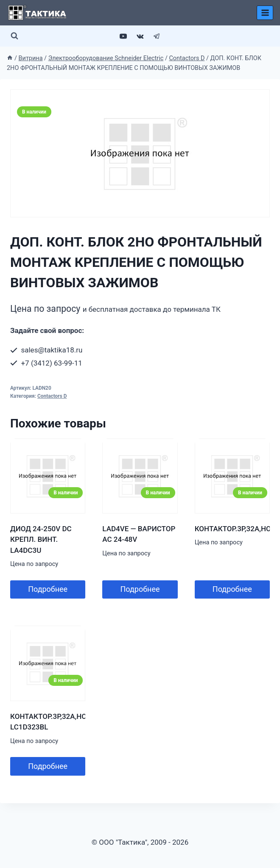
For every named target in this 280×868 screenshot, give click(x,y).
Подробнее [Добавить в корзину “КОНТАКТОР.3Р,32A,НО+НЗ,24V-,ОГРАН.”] (232, 589)
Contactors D (52, 396)
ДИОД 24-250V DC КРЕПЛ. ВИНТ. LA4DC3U (41, 539)
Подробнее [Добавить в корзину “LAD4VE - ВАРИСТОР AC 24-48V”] (140, 589)
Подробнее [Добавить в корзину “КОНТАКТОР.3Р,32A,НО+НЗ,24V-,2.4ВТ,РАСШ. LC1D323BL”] (48, 766)
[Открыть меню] (265, 12)
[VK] (140, 36)
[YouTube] (123, 36)
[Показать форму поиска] (14, 36)
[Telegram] (157, 36)
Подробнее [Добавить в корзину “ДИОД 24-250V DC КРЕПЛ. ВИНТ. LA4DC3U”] (48, 589)
